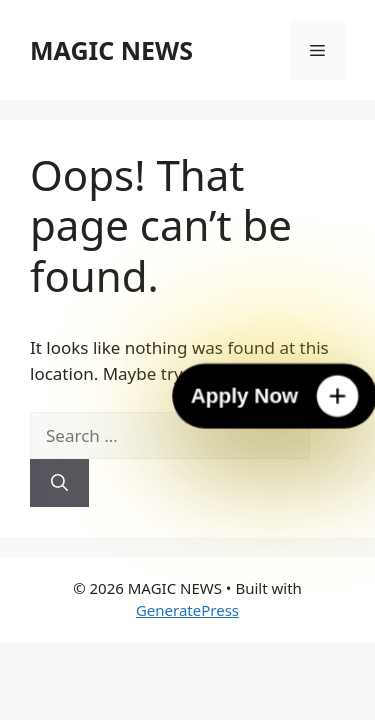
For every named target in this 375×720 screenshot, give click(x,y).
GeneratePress (187, 610)
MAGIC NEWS (111, 50)
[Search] (59, 483)
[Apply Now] (274, 396)
